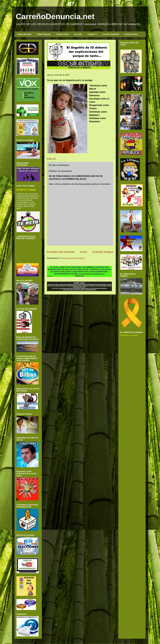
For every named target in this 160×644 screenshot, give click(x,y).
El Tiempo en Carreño (129, 335)
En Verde (78, 34)
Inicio (84, 252)
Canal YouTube (131, 34)
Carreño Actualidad (111, 34)
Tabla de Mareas (44, 34)
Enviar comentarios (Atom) (72, 258)
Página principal (24, 34)
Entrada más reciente (61, 252)
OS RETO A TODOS (26, 190)
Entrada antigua (103, 252)
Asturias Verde (63, 34)
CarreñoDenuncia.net (55, 16)
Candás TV (92, 34)
